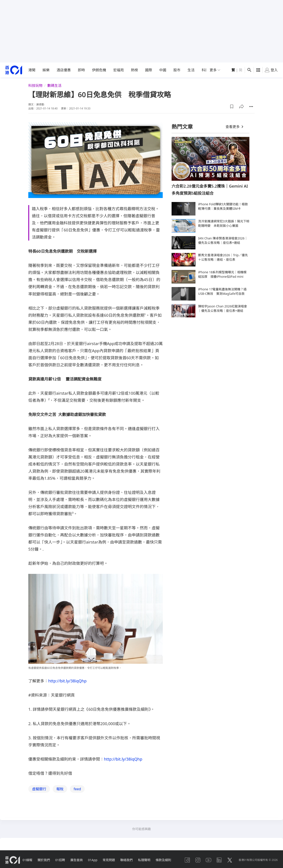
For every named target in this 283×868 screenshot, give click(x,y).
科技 (205, 70)
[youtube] (208, 860)
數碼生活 (54, 85)
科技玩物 (35, 85)
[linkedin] (219, 860)
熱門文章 (182, 127)
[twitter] (230, 860)
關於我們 (44, 860)
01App (93, 860)
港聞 (32, 70)
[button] (232, 107)
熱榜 (134, 70)
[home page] (14, 70)
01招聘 (60, 860)
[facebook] (187, 860)
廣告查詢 (76, 860)
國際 (149, 70)
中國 (163, 70)
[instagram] (198, 860)
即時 (81, 70)
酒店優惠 (64, 70)
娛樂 (46, 70)
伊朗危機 (99, 70)
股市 (177, 70)
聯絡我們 (126, 860)
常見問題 (109, 860)
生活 (191, 70)
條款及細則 (163, 860)
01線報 (27, 860)
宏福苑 (119, 70)
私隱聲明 (144, 860)
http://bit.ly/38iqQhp (67, 681)
